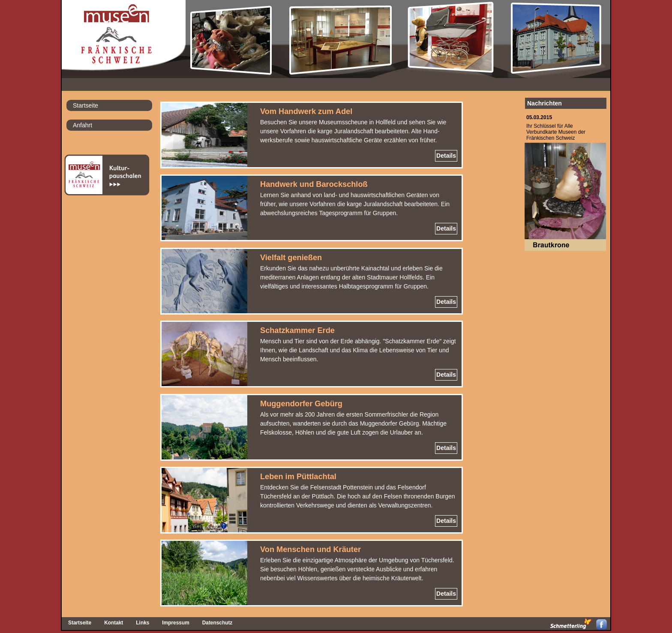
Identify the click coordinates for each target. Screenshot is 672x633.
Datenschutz (217, 623)
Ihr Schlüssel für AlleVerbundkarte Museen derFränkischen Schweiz (556, 132)
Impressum (175, 623)
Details (446, 156)
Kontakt (114, 623)
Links (142, 623)
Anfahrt (82, 125)
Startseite (85, 105)
